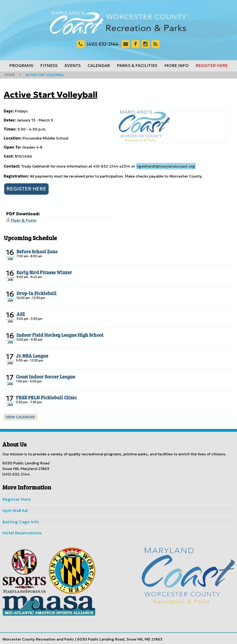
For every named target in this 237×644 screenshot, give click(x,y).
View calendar (19, 414)
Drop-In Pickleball (34, 290)
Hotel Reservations (19, 527)
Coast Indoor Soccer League (42, 374)
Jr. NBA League (30, 353)
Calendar (99, 66)
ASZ (20, 311)
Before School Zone (35, 249)
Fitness (49, 66)
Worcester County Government (89, 638)
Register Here (212, 66)
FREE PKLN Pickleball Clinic (43, 395)
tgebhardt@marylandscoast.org (166, 165)
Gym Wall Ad (14, 506)
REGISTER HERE (24, 188)
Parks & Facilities (137, 66)
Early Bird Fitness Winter (41, 270)
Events (73, 66)
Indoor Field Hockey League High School (55, 332)
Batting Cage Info (18, 517)
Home (9, 75)
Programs (21, 66)
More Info (176, 66)
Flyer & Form (22, 219)
